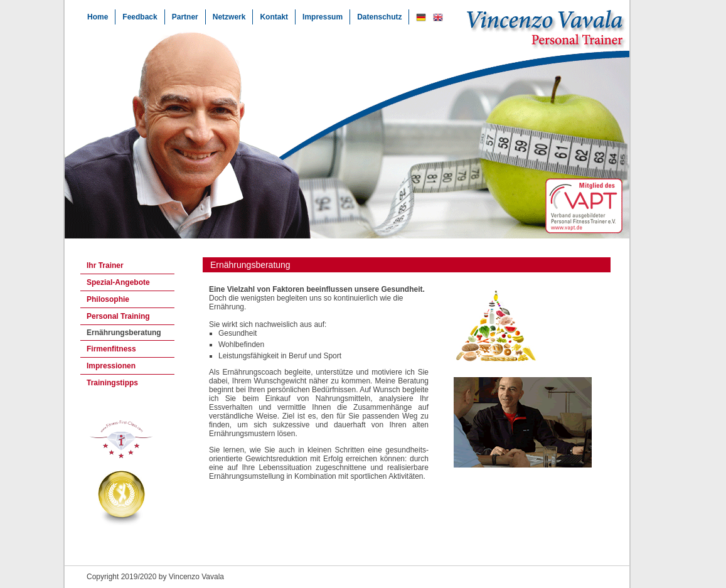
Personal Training (118, 316)
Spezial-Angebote (118, 282)
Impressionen (111, 366)
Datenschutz (379, 17)
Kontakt (274, 17)
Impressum (323, 17)
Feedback (140, 17)
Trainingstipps (112, 383)
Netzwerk (229, 17)
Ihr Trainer (105, 265)
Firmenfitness (111, 349)
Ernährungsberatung (124, 333)
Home (98, 17)
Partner (185, 17)
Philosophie (108, 299)
